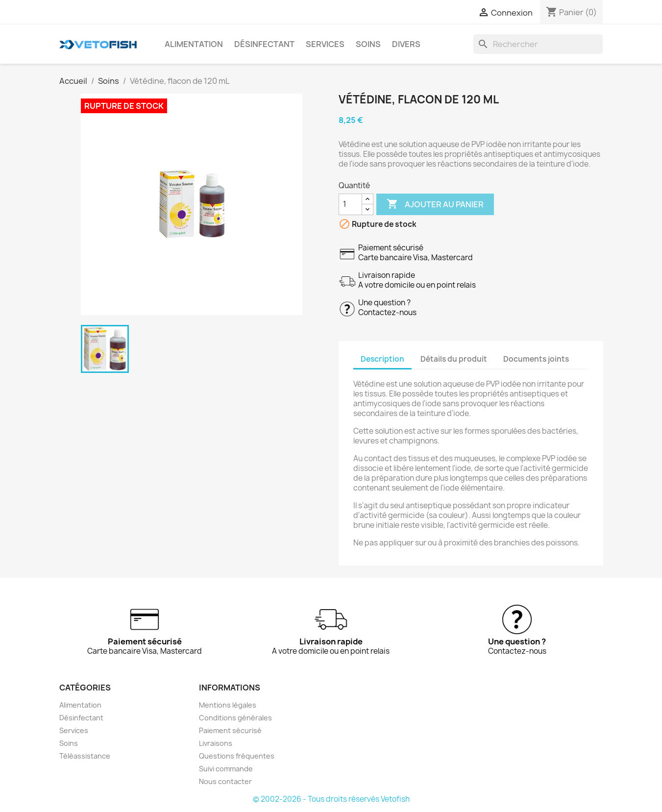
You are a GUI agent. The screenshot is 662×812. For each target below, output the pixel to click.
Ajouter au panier (435, 204)
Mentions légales (228, 705)
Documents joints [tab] (536, 359)
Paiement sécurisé (230, 730)
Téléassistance (85, 756)
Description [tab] (382, 359)
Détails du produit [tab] (454, 359)
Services (325, 44)
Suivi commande (226, 769)
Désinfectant (264, 44)
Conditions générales (235, 718)
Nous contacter (225, 781)
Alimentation (194, 44)
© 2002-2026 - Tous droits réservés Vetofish (331, 799)
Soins (368, 44)
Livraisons (216, 743)
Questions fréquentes (237, 756)
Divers (406, 44)
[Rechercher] (538, 44)
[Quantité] (350, 204)
